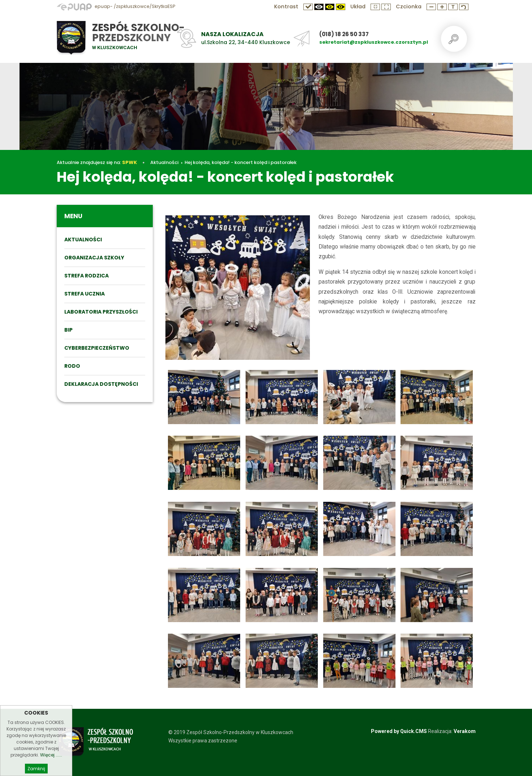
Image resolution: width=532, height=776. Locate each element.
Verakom (465, 731)
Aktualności (164, 162)
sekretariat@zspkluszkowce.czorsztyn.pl (374, 42)
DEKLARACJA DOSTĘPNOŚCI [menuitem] (101, 384)
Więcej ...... (51, 770)
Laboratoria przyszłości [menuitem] (101, 312)
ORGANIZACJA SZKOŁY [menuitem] (94, 258)
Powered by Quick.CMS (399, 731)
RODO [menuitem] (72, 366)
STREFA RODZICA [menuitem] (86, 276)
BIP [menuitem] (68, 330)
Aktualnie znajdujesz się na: (97, 162)
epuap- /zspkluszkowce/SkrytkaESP (116, 6)
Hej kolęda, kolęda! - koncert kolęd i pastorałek (241, 162)
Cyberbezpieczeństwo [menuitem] (97, 348)
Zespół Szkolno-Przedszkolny (138, 33)
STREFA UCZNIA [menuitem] (85, 294)
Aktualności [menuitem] (83, 240)
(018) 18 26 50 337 (344, 34)
